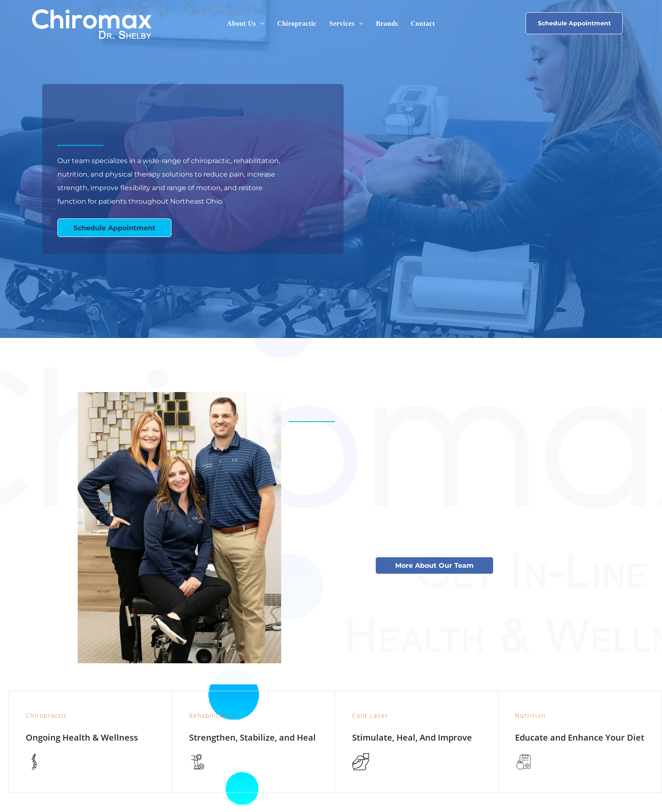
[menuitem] (246, 24)
